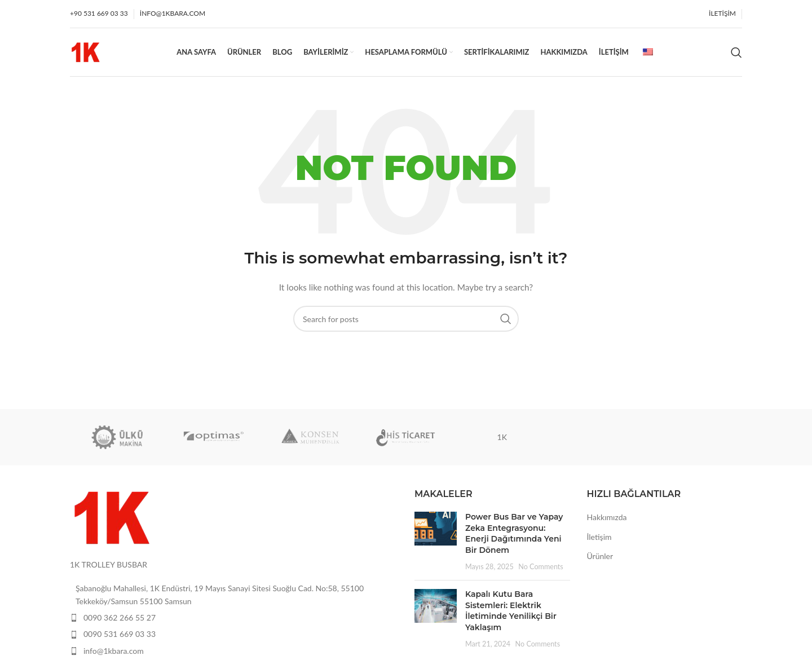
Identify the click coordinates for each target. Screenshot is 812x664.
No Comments (541, 568)
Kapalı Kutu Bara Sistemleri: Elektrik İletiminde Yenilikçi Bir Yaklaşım (511, 613)
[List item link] (234, 620)
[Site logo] (86, 52)
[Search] (736, 54)
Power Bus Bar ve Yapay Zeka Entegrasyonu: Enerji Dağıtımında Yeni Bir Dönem (514, 536)
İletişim (599, 538)
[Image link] (112, 519)
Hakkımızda (607, 519)
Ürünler (600, 558)
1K (502, 439)
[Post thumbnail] (436, 544)
